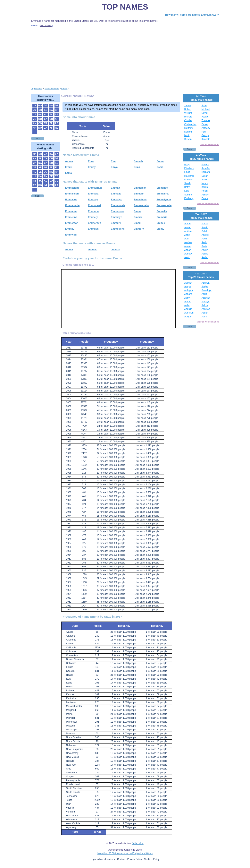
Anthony (206, 128)
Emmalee (162, 188)
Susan (205, 176)
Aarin (204, 242)
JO (35, 110)
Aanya (188, 287)
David (205, 113)
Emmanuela (118, 205)
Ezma (69, 173)
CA (34, 115)
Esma (160, 167)
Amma (69, 161)
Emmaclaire (72, 188)
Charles (188, 120)
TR (46, 123)
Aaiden (188, 231)
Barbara (206, 172)
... (35, 132)
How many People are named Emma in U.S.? (192, 15)
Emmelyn (117, 217)
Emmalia (93, 194)
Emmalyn (117, 199)
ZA (46, 128)
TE (57, 176)
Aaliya (205, 305)
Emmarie (93, 211)
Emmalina (163, 194)
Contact (121, 859)
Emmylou (71, 235)
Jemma (115, 249)
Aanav (205, 254)
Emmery (116, 223)
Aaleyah (189, 290)
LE (57, 123)
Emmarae (71, 211)
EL (51, 123)
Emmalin (139, 194)
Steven (188, 139)
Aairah (188, 302)
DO (40, 128)
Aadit (204, 239)
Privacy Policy (135, 859)
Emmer (138, 217)
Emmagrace (95, 188)
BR (57, 110)
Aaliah (205, 313)
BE (51, 176)
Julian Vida (138, 843)
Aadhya (206, 283)
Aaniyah (206, 309)
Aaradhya (207, 290)
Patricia (205, 165)
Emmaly (93, 199)
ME (51, 172)
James (188, 106)
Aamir (205, 228)
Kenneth (206, 139)
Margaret (189, 176)
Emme (160, 161)
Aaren (187, 246)
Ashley (205, 195)
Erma (137, 167)
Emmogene (118, 229)
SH (40, 110)
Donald (188, 132)
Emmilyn (93, 229)
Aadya (205, 287)
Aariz (187, 235)
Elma (91, 161)
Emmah (138, 161)
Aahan (188, 250)
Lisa (187, 191)
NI (46, 185)
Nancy (205, 183)
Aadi (187, 239)
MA (40, 106)
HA (40, 115)
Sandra (188, 195)
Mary (187, 165)
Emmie (161, 223)
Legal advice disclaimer (103, 859)
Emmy (92, 167)
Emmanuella (141, 205)
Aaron (187, 224)
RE (57, 128)
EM (51, 185)
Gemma (93, 249)
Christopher (190, 124)
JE (35, 119)
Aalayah (206, 298)
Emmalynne (164, 199)
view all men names (209, 144)
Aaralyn (206, 302)
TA (51, 115)
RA (51, 110)
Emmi (69, 167)
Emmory (139, 229)
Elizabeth (189, 168)
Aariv (204, 246)
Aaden (188, 228)
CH (51, 119)
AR (57, 119)
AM (46, 176)
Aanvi (187, 298)
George (205, 135)
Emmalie (116, 194)
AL (46, 115)
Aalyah (188, 317)
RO (40, 119)
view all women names (208, 203)
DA (46, 106)
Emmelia (162, 211)
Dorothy (188, 180)
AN (34, 123)
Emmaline (71, 199)
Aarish (205, 257)
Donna (205, 198)
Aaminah (189, 313)
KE (46, 110)
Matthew (189, 128)
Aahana (188, 294)
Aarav (205, 224)
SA (57, 115)
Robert (188, 109)
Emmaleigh (72, 194)
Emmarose (117, 211)
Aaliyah (188, 283)
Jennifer (206, 168)
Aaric (187, 257)
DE (57, 106)
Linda (187, 172)
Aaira (204, 317)
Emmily (70, 229)
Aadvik (205, 235)
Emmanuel (95, 205)
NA (34, 128)
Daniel (205, 124)
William (188, 113)
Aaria (204, 294)
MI (51, 128)
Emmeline (71, 217)
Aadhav (188, 242)
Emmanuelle (164, 205)
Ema (114, 161)
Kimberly (189, 198)
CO (40, 123)
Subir (38, 138)
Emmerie (162, 217)
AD (46, 181)
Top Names (125, 7)
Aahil (204, 231)
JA (34, 106)
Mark (187, 135)
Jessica (205, 180)
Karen (205, 187)
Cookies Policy (152, 859)
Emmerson (72, 223)
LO (51, 181)
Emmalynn (140, 199)
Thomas (206, 120)
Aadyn (205, 250)
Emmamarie (72, 205)
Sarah (187, 183)
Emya (114, 167)
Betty (187, 187)
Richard (188, 117)
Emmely (93, 217)
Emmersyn (95, 223)
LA (46, 119)
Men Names (46, 25)
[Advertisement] (125, 56)
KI (35, 181)
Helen (205, 191)
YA (40, 181)
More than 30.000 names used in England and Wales (125, 853)
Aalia (187, 305)
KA (51, 106)
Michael (206, 109)
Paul (204, 132)
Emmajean (140, 188)
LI (35, 176)
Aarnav (188, 254)
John (204, 106)
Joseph (205, 117)
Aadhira (188, 309)
